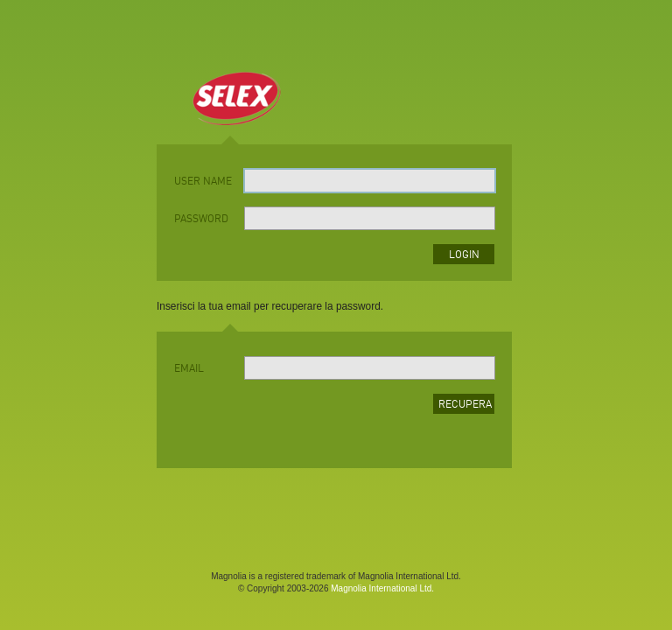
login (464, 255)
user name (203, 182)
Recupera (465, 405)
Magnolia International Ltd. (382, 588)
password (201, 220)
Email (189, 369)
